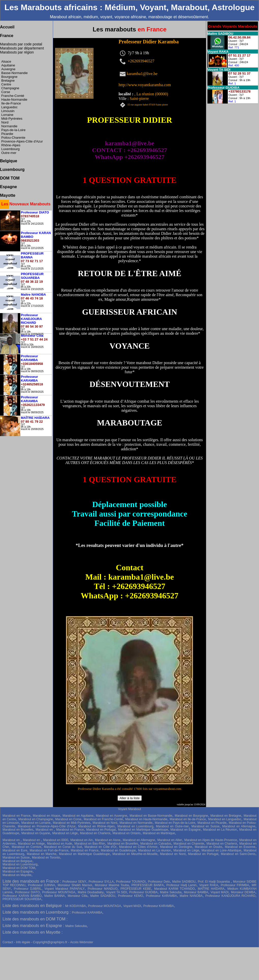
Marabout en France (17, 816)
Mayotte (8, 195)
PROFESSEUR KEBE (136, 889)
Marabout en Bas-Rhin (90, 844)
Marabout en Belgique (17, 861)
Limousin (8, 111)
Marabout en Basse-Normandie (151, 816)
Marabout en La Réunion (220, 830)
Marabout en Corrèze (26, 847)
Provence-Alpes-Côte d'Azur (22, 141)
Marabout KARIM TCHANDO (174, 889)
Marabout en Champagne (36, 819)
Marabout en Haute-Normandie (146, 819)
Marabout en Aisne (108, 840)
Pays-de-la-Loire (13, 130)
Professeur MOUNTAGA (59, 892)
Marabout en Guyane (36, 833)
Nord (5, 122)
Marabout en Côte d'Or (101, 847)
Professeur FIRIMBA (235, 885)
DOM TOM (10, 178)
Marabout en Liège (65, 833)
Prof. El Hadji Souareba (214, 882)
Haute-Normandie (14, 100)
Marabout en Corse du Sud (63, 847)
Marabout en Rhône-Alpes (96, 826)
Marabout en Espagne (185, 830)
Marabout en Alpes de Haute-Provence (211, 840)
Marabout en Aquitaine (78, 816)
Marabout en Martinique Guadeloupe (143, 830)
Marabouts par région (17, 52)
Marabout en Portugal (101, 830)
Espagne (9, 187)
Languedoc (9, 107)
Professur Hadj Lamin (181, 885)
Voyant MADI (220, 892)
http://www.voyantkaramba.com (145, 85)
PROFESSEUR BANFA (148, 885)
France (7, 36)
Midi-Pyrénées (12, 119)
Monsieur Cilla (77, 896)
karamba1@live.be (142, 73)
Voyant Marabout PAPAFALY (64, 889)
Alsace (6, 61)
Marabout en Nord (105, 823)
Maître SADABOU (103, 896)
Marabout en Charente (189, 844)
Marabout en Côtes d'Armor (138, 847)
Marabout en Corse (68, 819)
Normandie (9, 126)
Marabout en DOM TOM (19, 868)
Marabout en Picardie (212, 823)
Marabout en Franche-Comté (103, 819)
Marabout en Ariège (31, 844)
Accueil (7, 27)
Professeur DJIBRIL (28, 889)
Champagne (10, 88)
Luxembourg (10, 149)
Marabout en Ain (82, 840)
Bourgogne (9, 77)
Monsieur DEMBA (243, 892)
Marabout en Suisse (205, 826)
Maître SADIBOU (184, 882)
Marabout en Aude (60, 844)
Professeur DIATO (27, 892)
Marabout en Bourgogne (191, 816)
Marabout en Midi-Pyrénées (72, 823)
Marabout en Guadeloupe (118, 850)
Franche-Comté (13, 96)
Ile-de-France (11, 103)
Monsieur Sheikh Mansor (75, 885)
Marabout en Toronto (46, 858)
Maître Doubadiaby (91, 892)
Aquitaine (8, 65)
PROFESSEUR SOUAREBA (22, 899)
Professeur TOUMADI (131, 882)
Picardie (7, 134)
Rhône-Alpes (11, 145)
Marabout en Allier (170, 840)
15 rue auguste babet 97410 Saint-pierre (148, 105)
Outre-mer (9, 153)
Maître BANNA (55, 896)
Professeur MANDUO (103, 889)
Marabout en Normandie (136, 823)
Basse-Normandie (14, 73)
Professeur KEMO (131, 896)
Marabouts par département (22, 48)
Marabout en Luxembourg (135, 826)
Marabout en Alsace (46, 816)
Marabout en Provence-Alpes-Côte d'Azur (47, 826)
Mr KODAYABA (75, 906)
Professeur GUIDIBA (143, 892)
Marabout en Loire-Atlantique (221, 850)
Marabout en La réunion (155, 850)
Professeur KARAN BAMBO (22, 896)
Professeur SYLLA (101, 882)
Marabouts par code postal (21, 44)
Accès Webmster (82, 942)
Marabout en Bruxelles (18, 830)
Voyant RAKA (208, 885)
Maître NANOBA (191, 896)
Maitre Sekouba (171, 892)
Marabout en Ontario (126, 833)
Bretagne (8, 81)
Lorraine (7, 115)
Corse (6, 92)
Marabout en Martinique (159, 833)
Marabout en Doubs (208, 847)
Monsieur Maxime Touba (112, 885)
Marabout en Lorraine (36, 823)
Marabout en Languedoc (225, 819)
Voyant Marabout (130, 809)
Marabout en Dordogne (176, 847)
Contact (8, 942)
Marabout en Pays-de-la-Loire (175, 823)
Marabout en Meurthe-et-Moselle (135, 854)
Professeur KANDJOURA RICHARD (230, 896)
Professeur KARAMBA (161, 896)
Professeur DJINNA (41, 885)
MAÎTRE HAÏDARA (211, 889)
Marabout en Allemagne (239, 826)
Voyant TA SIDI (117, 892)
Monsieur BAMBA (196, 892)
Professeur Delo (159, 882)
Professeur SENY (74, 882)
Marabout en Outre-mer (172, 826)
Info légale (23, 942)
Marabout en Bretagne (226, 816)
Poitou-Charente (13, 138)
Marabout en (45, 830)
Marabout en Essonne (240, 847)
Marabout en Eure (15, 850)
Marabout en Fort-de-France (49, 850)
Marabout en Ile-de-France (188, 819)
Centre (6, 84)
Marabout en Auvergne (112, 816)
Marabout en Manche (42, 854)
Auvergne (8, 69)
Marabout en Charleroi (95, 833)
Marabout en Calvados (156, 844)
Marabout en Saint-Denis (238, 854)
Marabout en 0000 (56, 840)
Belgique (9, 161)
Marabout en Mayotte (17, 875)
